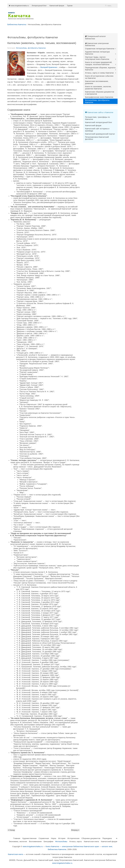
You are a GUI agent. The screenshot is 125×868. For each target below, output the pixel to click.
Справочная (44, 838)
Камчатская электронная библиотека (97, 44)
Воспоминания (35, 842)
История (62, 838)
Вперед (75, 830)
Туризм (70, 6)
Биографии (48, 842)
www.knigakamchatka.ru (19, 6)
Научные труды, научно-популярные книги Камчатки (97, 58)
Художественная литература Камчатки (97, 53)
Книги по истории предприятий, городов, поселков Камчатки (99, 63)
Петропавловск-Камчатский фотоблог (97, 138)
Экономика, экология (18, 842)
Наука (54, 838)
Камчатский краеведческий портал (100, 134)
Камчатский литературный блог (99, 122)
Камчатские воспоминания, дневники (97, 82)
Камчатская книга (91, 842)
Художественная (29, 838)
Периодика (107, 838)
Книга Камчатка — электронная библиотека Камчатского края (72, 847)
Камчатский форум (57, 6)
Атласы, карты (76, 842)
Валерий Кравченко (49, 67)
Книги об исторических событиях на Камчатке (99, 77)
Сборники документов (91, 838)
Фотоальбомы (61, 842)
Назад (11, 830)
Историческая (73, 838)
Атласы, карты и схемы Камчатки (99, 73)
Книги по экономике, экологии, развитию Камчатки (98, 88)
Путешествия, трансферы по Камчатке (98, 118)
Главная (17, 838)
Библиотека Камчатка (17, 25)
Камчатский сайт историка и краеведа (97, 130)
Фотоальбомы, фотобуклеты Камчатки (31, 48)
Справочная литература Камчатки (100, 49)
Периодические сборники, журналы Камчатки (100, 69)
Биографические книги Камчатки (99, 97)
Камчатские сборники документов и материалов (100, 93)
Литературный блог (39, 6)
